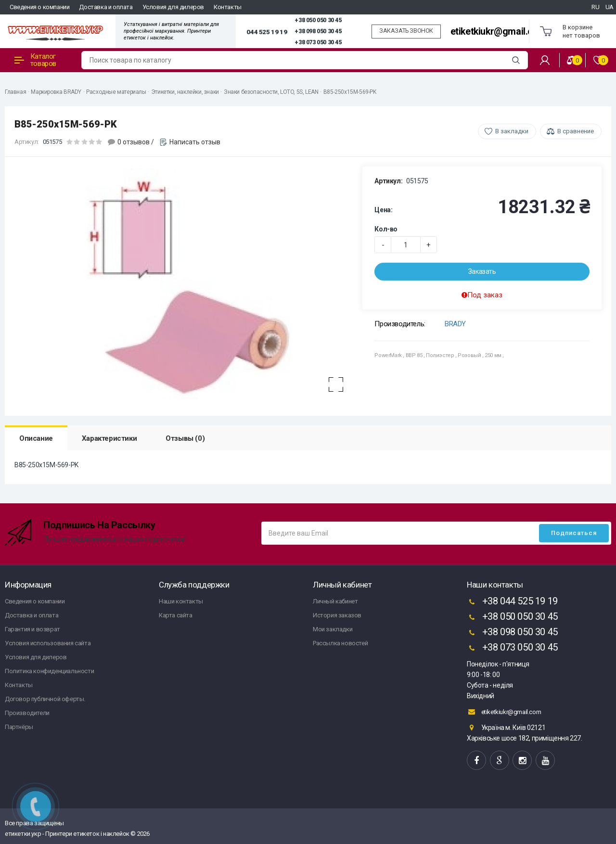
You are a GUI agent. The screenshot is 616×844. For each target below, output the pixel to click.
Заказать (482, 271)
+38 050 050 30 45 (318, 20)
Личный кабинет (335, 601)
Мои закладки (333, 629)
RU (595, 7)
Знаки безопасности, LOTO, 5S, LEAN (271, 92)
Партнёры (19, 727)
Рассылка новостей (340, 643)
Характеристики (109, 438)
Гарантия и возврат (32, 629)
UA (610, 7)
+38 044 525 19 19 (512, 602)
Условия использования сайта (48, 643)
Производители (27, 713)
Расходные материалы (116, 92)
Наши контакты (181, 601)
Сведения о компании (39, 7)
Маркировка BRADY (56, 92)
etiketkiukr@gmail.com (498, 32)
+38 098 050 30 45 (318, 31)
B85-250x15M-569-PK (350, 92)
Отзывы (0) (185, 438)
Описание (36, 438)
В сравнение (576, 131)
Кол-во (386, 229)
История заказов (337, 615)
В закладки (512, 131)
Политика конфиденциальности (49, 671)
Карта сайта (176, 615)
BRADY (455, 324)
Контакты (228, 7)
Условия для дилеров (173, 7)
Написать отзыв (195, 142)
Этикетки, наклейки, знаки (185, 92)
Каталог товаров (35, 60)
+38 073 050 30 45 (318, 42)
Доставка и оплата (106, 7)
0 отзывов (134, 142)
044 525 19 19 (267, 32)
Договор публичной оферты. (45, 699)
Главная (15, 92)
